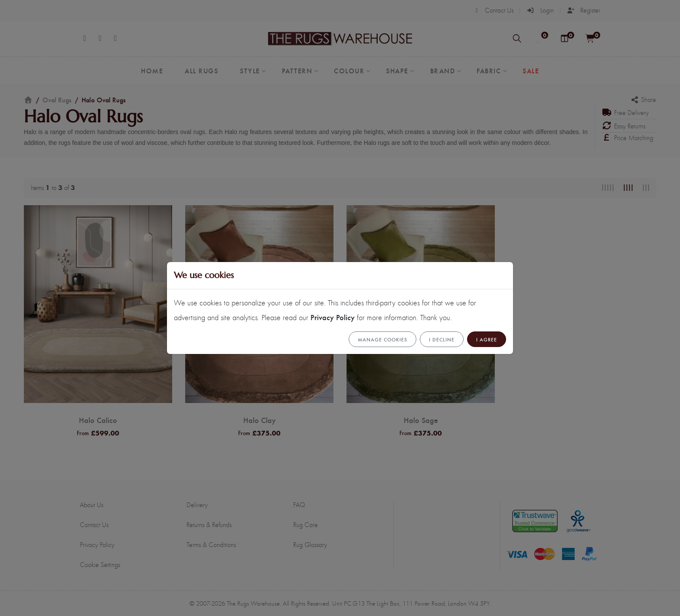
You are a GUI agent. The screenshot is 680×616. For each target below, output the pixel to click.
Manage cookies (382, 339)
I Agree (487, 339)
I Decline (442, 339)
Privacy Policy (333, 317)
